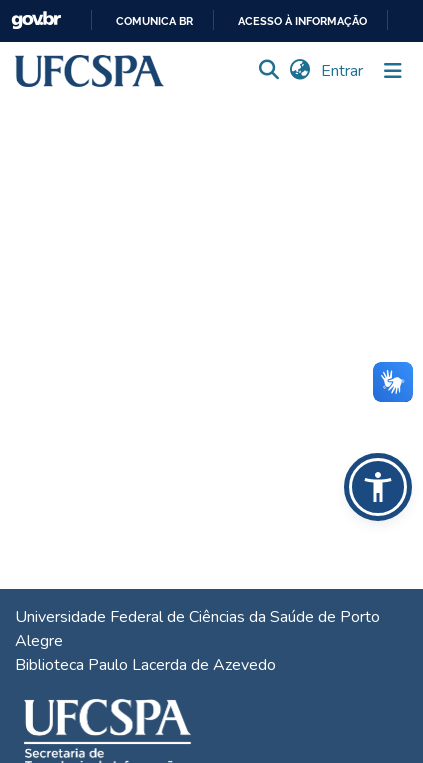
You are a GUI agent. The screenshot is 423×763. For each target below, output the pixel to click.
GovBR (36, 20)
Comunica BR (154, 21)
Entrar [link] (343, 71)
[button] (89, 71)
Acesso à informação (302, 21)
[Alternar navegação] (393, 71)
